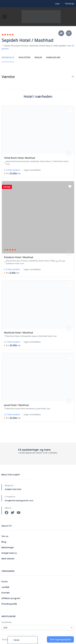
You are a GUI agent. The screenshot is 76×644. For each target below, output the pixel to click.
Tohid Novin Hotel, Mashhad (20, 158)
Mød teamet (8, 559)
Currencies (6, 622)
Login (57, 4)
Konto (5, 582)
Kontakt (6, 593)
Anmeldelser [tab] (53, 57)
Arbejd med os (9, 553)
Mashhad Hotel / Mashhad (18, 333)
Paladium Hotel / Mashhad (19, 257)
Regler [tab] (38, 57)
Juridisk (5, 587)
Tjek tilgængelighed (60, 639)
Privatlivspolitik (9, 604)
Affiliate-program (11, 598)
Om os (5, 536)
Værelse (8, 77)
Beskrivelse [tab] (8, 57)
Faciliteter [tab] (24, 57)
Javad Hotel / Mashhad (16, 405)
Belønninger (8, 547)
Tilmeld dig (69, 4)
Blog (4, 542)
